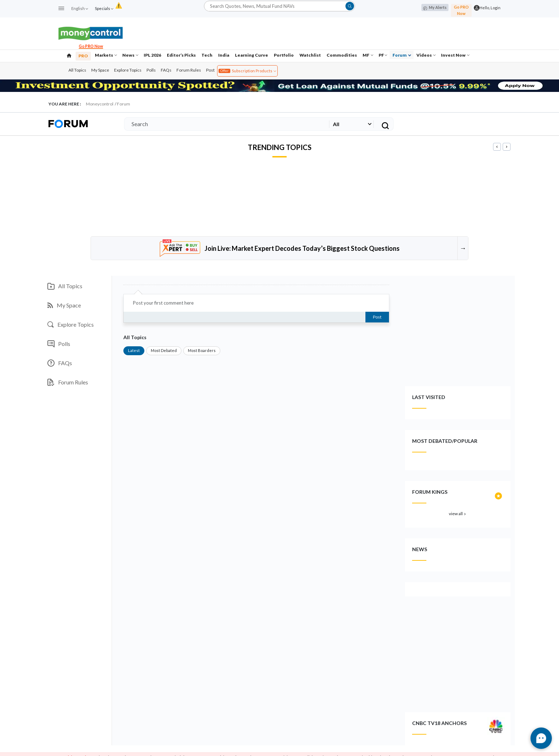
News (130, 55)
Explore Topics (128, 70)
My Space (100, 70)
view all (458, 514)
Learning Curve (252, 55)
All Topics (77, 70)
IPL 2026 (152, 55)
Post (210, 70)
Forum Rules (189, 70)
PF (383, 55)
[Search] (225, 124)
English (80, 8)
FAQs (166, 70)
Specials (104, 8)
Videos (426, 55)
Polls (151, 70)
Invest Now (455, 55)
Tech (207, 55)
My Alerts (435, 8)
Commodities (342, 55)
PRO (83, 56)
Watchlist (310, 55)
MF (368, 55)
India (224, 55)
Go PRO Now (461, 10)
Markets (106, 55)
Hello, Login (490, 8)
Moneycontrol (100, 104)
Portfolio (284, 55)
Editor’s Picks (181, 55)
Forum (402, 55)
